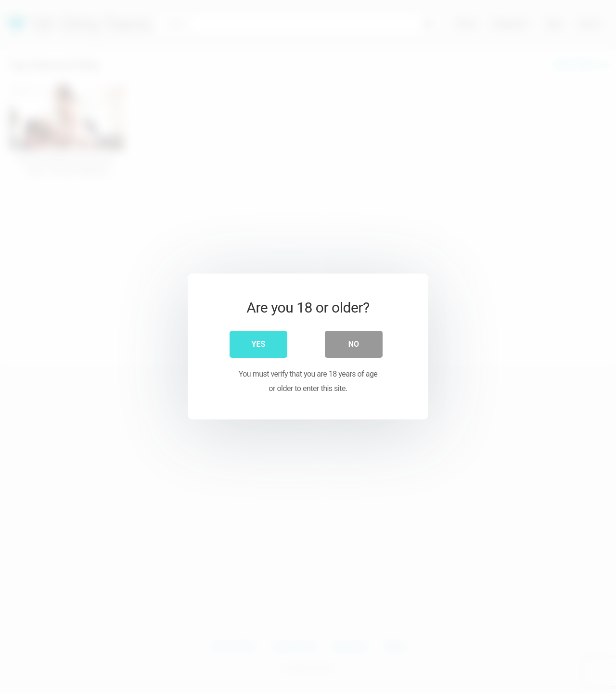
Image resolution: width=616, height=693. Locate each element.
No (354, 344)
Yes (259, 344)
